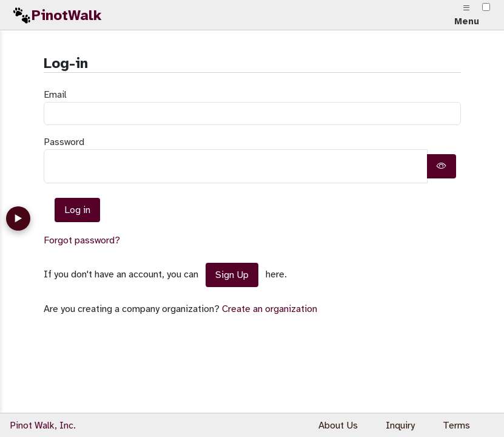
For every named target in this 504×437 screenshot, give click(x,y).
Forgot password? (82, 240)
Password (64, 142)
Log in (77, 210)
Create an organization (270, 309)
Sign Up (232, 275)
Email (55, 95)
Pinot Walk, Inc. (43, 425)
